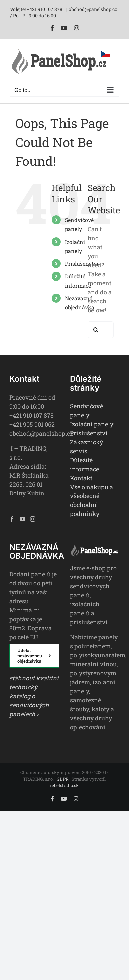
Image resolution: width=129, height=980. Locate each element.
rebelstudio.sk (64, 785)
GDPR (63, 779)
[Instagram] (33, 519)
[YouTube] (22, 519)
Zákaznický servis (86, 446)
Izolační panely (92, 424)
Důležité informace (84, 464)
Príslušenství (89, 433)
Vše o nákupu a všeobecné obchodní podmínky (91, 500)
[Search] (96, 330)
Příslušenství (82, 264)
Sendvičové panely (86, 410)
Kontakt (81, 478)
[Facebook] (12, 519)
